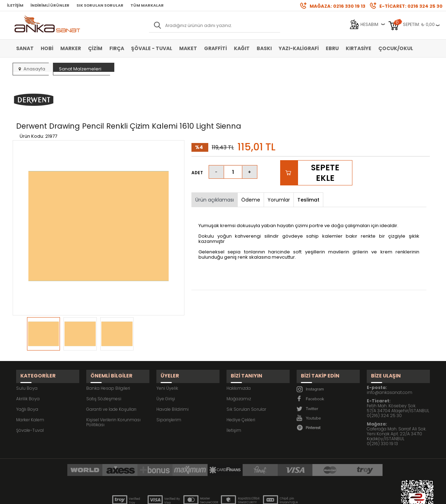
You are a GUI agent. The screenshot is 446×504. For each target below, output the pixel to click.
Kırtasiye (359, 48)
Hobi (47, 48)
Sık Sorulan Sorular (100, 5)
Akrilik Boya (28, 360)
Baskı (264, 48)
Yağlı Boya (27, 371)
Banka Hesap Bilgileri (108, 350)
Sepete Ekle (325, 140)
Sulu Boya (27, 350)
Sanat (25, 48)
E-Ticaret (202, 495)
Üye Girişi (166, 360)
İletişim (15, 5)
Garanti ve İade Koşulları (111, 371)
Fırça (117, 48)
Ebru (332, 48)
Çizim (95, 48)
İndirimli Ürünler (50, 5)
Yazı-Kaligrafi (299, 48)
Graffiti (215, 48)
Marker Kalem (30, 382)
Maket (188, 48)
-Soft (184, 495)
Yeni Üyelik (167, 350)
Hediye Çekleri (241, 382)
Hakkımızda (239, 350)
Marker (71, 48)
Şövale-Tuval (30, 392)
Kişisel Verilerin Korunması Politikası (113, 384)
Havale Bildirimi (173, 371)
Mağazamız (239, 360)
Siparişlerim (169, 382)
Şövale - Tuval (152, 48)
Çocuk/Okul (396, 48)
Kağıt (242, 48)
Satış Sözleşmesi (104, 360)
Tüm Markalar (147, 5)
